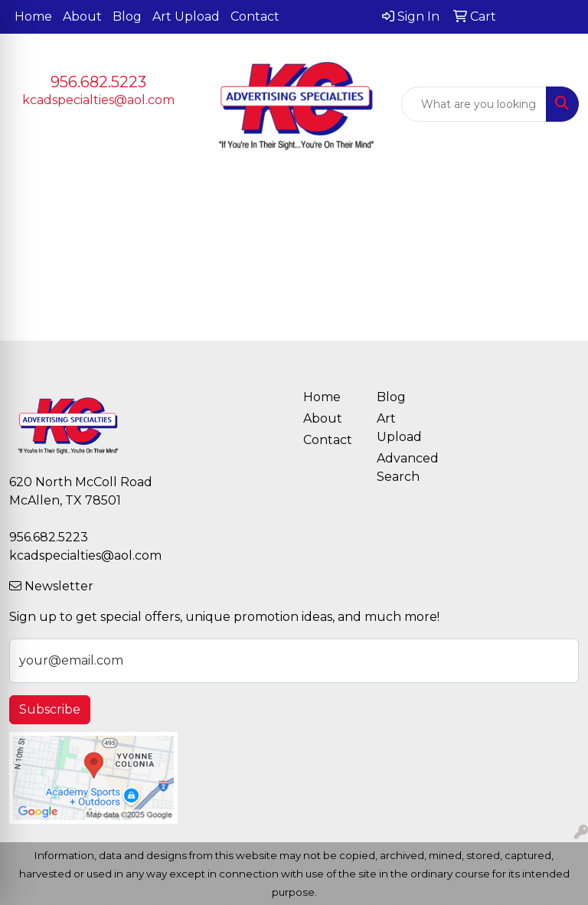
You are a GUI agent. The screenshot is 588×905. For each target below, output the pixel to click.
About (82, 16)
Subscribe (50, 709)
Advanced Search (404, 467)
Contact (255, 16)
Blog (127, 16)
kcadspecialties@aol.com (98, 100)
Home (33, 16)
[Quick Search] (474, 104)
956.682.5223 (98, 82)
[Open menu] (557, 198)
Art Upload (186, 16)
